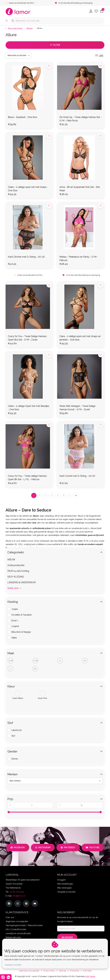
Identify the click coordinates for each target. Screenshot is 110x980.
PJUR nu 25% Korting (18, 571)
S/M (11, 661)
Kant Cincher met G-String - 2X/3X (26, 257)
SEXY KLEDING (16, 577)
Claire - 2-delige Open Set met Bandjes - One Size (29, 408)
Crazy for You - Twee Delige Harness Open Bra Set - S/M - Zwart (27, 338)
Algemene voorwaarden (29, 971)
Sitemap (63, 971)
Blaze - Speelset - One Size (22, 117)
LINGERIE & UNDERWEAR (22, 582)
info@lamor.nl (19, 896)
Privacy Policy (49, 971)
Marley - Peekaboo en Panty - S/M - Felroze (79, 259)
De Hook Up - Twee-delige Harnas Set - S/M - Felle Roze (80, 119)
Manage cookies (13, 965)
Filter (55, 45)
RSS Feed (87, 971)
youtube (93, 847)
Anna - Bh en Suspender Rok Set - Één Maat (80, 189)
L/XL (36, 661)
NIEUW (11, 560)
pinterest (68, 847)
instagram (43, 847)
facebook (18, 847)
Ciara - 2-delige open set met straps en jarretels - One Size (80, 338)
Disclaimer (75, 971)
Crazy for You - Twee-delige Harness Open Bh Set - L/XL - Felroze (27, 478)
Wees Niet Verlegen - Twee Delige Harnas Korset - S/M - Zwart (77, 408)
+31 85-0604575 (17, 892)
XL (35, 669)
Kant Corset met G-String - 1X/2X (77, 476)
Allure (39, 28)
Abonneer (67, 937)
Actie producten (16, 565)
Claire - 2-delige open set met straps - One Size (28, 189)
